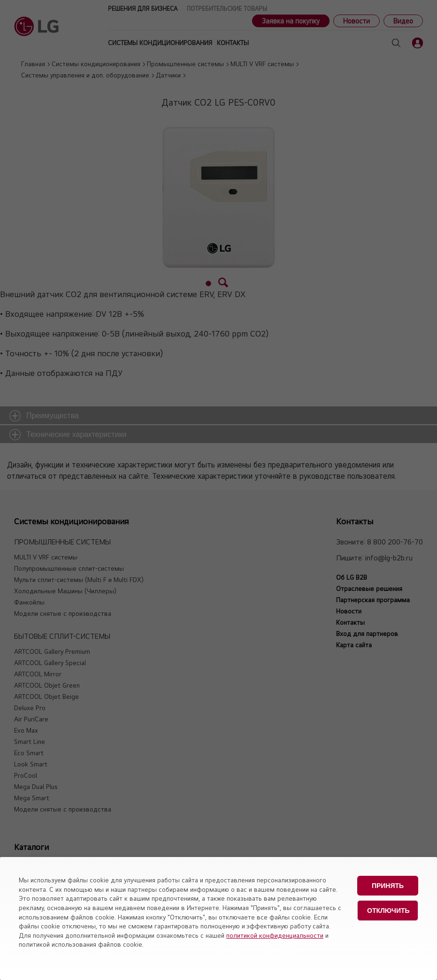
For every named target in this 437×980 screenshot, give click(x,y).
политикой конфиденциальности (275, 935)
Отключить (388, 909)
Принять (388, 885)
